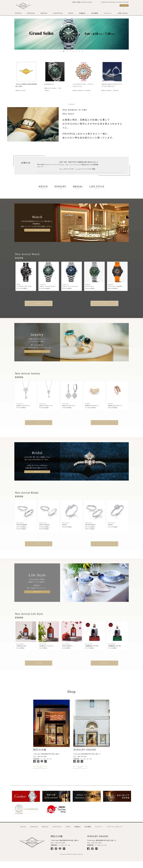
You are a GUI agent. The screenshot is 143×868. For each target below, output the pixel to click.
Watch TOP (37, 230)
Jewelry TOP (37, 352)
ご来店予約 (124, 5)
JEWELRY (31, 13)
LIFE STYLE (97, 186)
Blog (96, 304)
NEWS (71, 13)
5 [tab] (73, 51)
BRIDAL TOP (37, 474)
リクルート (108, 13)
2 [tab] (64, 51)
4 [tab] (70, 51)
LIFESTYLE (58, 13)
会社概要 (95, 13)
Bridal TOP (47, 546)
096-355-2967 (82, 760)
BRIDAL (44, 13)
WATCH (18, 13)
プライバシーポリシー (115, 833)
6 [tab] (76, 51)
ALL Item (47, 424)
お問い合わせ (123, 13)
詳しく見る (44, 772)
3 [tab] (67, 51)
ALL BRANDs (47, 304)
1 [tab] (61, 51)
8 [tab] (82, 51)
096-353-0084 (42, 760)
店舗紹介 (82, 13)
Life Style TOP (47, 666)
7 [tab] (79, 51)
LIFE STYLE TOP (37, 595)
